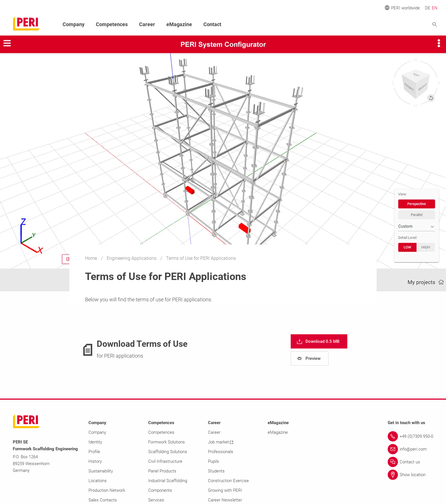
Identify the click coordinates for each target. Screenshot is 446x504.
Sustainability (101, 471)
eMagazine (179, 24)
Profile (94, 452)
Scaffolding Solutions (168, 452)
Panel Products (162, 471)
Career (147, 24)
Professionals (221, 452)
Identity (95, 442)
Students (216, 471)
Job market (221, 442)
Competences (112, 24)
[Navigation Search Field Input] (403, 25)
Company (74, 24)
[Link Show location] (410, 475)
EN (435, 8)
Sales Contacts (103, 500)
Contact (212, 24)
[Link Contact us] (410, 462)
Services (156, 500)
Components (160, 490)
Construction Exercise (228, 481)
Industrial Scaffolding (168, 481)
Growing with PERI (225, 490)
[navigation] (319, 341)
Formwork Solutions (167, 442)
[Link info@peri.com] (410, 449)
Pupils (213, 461)
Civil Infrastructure (165, 461)
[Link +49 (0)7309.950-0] (410, 436)
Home (92, 258)
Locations (98, 481)
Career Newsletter (225, 500)
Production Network (107, 490)
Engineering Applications (132, 258)
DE (428, 8)
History (95, 461)
